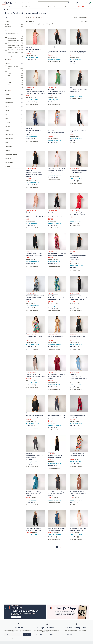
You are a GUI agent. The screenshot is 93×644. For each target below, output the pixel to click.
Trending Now (16, 7)
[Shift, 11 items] (14, 85)
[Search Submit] (68, 3)
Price (7, 114)
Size (7, 31)
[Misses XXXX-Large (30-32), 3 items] (14, 53)
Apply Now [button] (82, 635)
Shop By (8, 122)
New (10, 7)
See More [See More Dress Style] (7, 90)
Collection (8, 98)
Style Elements (9, 163)
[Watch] (23, 3)
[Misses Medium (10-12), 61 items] (14, 41)
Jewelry (61, 7)
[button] (77, 3)
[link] (33, 17)
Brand (7, 94)
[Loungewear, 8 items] (14, 26)
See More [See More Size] (7, 59)
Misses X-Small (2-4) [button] (33, 24)
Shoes (67, 7)
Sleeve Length (9, 102)
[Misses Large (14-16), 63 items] (14, 43)
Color (7, 118)
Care (7, 142)
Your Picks (4, 7)
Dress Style (8, 63)
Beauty (56, 7)
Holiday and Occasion (11, 155)
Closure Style (9, 138)
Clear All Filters (85, 21)
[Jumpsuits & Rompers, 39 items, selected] (14, 66)
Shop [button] (17, 3)
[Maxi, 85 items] (14, 80)
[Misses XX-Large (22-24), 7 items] (14, 47)
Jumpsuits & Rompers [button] (46, 24)
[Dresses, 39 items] (14, 24)
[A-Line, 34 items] (14, 73)
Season (7, 110)
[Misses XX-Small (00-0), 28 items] (14, 36)
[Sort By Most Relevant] (84, 18)
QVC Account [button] (54, 635)
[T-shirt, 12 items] (14, 82)
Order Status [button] (40, 635)
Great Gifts (8, 159)
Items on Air (31, 3)
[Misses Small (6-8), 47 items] (14, 38)
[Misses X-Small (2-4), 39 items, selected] (14, 34)
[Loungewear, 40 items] (14, 71)
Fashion (50, 7)
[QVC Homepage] (5, 10)
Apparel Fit (9, 146)
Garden (44, 7)
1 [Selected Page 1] (57, 547)
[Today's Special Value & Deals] (83, 7)
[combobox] (52, 3)
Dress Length (9, 134)
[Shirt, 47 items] (14, 87)
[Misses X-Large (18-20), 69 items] (14, 45)
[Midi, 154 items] (14, 68)
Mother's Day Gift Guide (28, 7)
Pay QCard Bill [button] (69, 635)
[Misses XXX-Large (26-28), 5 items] (14, 50)
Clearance (38, 7)
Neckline (8, 126)
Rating (7, 130)
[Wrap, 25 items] (14, 75)
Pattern (8, 151)
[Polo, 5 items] (14, 78)
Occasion (8, 167)
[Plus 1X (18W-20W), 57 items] (14, 56)
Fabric (7, 106)
